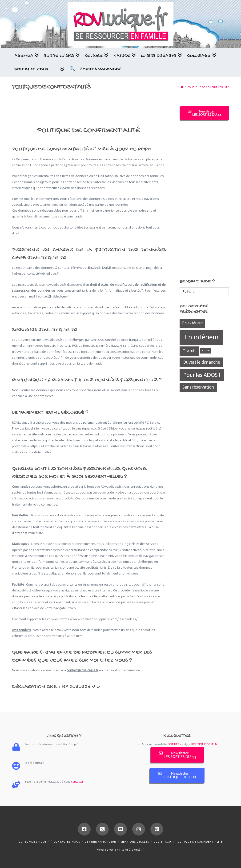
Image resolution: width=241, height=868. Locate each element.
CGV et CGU (162, 842)
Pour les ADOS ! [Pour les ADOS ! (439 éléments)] (202, 375)
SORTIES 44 (176, 744)
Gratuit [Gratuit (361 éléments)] (189, 351)
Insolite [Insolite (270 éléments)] (205, 351)
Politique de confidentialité (199, 842)
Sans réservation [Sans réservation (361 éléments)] (198, 387)
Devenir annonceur (100, 842)
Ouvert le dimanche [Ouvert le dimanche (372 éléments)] (201, 362)
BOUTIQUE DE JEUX (204, 744)
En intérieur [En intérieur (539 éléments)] (202, 337)
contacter (77, 782)
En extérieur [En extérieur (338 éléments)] (192, 323)
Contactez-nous (67, 842)
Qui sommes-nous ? (34, 842)
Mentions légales (135, 842)
